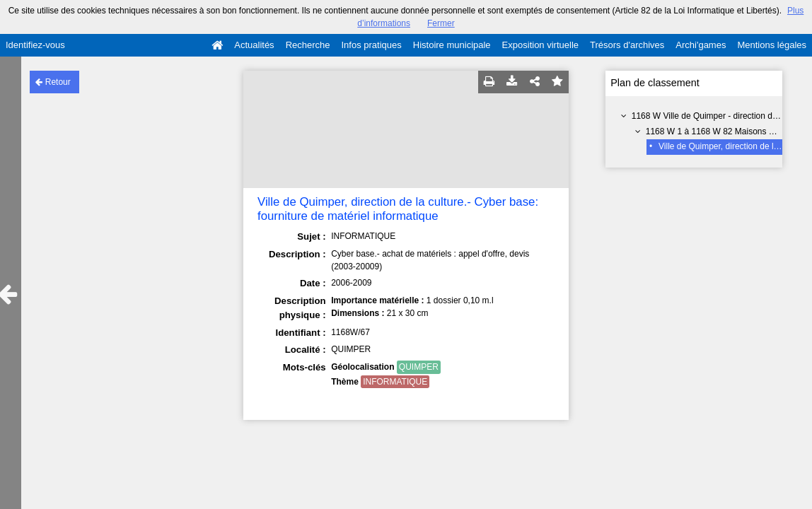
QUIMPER (419, 367)
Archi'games (701, 45)
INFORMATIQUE (395, 382)
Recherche (308, 45)
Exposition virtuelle (540, 45)
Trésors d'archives (627, 45)
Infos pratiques (372, 45)
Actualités (254, 45)
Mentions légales (772, 45)
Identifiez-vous (35, 45)
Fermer (441, 23)
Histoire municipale (452, 45)
